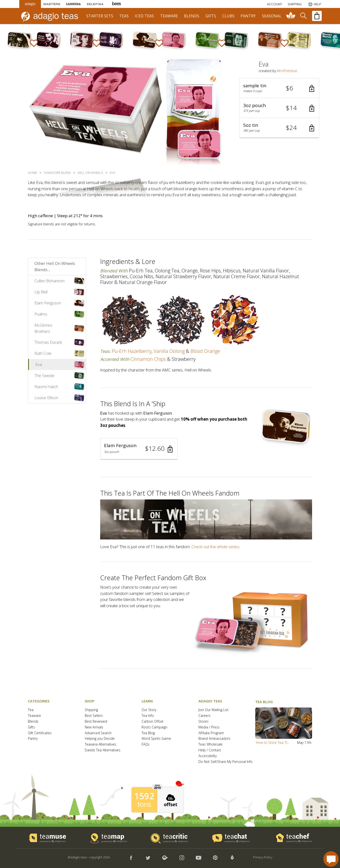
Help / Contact (210, 750)
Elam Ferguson (48, 303)
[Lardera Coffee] (73, 4)
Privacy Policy (263, 857)
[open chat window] (331, 859)
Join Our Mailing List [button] (213, 710)
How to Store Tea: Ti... (273, 743)
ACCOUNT (275, 4)
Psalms (41, 314)
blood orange (205, 351)
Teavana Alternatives (101, 744)
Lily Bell (41, 292)
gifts (211, 16)
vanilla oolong (169, 351)
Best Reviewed (96, 722)
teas (124, 16)
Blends (33, 722)
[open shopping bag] (317, 16)
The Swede (44, 375)
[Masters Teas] (52, 4)
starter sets (100, 16)
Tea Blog (148, 733)
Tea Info (148, 716)
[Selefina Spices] (95, 4)
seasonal (272, 16)
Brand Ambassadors (214, 739)
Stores (203, 722)
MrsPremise (287, 71)
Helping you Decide (100, 739)
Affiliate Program (211, 733)
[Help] (314, 4)
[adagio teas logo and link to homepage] (52, 16)
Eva (39, 364)
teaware (169, 16)
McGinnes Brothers (43, 328)
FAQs (146, 744)
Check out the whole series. (216, 547)
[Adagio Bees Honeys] (117, 4)
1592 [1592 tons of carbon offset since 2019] (144, 796)
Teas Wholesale (210, 744)
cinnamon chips (148, 359)
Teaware (34, 716)
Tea (31, 710)
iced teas (144, 16)
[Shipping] (295, 4)
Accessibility (208, 756)
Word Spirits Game (156, 739)
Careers (204, 716)
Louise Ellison (46, 398)
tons (144, 804)
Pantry (33, 739)
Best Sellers (94, 716)
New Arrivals (94, 727)
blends (192, 16)
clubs (228, 16)
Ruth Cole (43, 353)
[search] (303, 16)
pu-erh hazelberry (132, 351)
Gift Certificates (40, 733)
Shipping (91, 710)
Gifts (31, 727)
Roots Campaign (154, 727)
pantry (248, 16)
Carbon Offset (153, 722)
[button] (279, 88)
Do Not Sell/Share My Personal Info (226, 762)
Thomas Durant (48, 342)
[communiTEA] (291, 16)
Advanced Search (98, 733)
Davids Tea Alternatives (103, 750)
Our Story (149, 710)
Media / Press (209, 727)
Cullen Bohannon (49, 281)
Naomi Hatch (46, 387)
